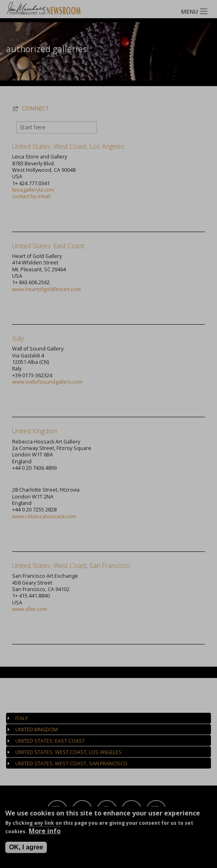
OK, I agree (26, 850)
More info (45, 833)
